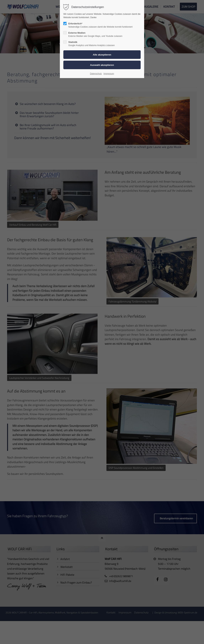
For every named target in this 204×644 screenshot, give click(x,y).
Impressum (109, 74)
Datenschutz (96, 74)
